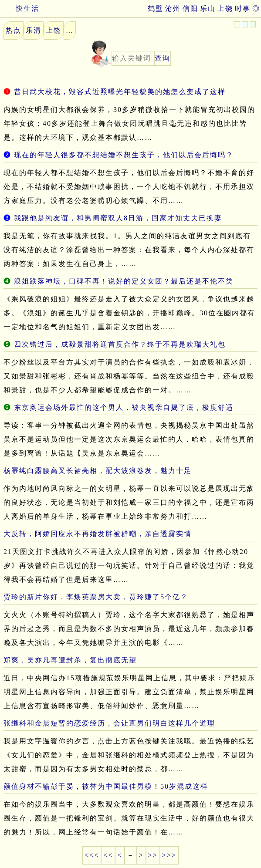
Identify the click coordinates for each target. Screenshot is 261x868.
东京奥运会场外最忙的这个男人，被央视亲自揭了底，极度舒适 (124, 407)
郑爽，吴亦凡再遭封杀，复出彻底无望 (70, 660)
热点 (14, 30)
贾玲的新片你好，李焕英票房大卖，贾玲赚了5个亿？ (96, 597)
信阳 (190, 8)
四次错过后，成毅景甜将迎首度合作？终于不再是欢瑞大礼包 (120, 344)
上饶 (225, 8)
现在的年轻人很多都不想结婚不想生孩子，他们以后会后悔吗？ (124, 155)
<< (108, 855)
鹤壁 (156, 8)
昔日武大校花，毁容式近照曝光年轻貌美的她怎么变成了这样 (120, 92)
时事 (243, 8)
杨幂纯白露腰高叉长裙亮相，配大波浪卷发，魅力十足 (98, 471)
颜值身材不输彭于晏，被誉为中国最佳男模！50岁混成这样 (106, 786)
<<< (92, 855)
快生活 (20, 8)
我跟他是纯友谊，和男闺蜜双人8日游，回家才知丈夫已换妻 (118, 218)
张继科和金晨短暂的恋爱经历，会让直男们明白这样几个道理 (109, 723)
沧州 (173, 8)
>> (153, 855)
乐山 (208, 8)
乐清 (34, 30)
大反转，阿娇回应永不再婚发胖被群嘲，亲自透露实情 (98, 534)
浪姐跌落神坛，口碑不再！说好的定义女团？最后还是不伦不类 (124, 281)
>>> (169, 855)
